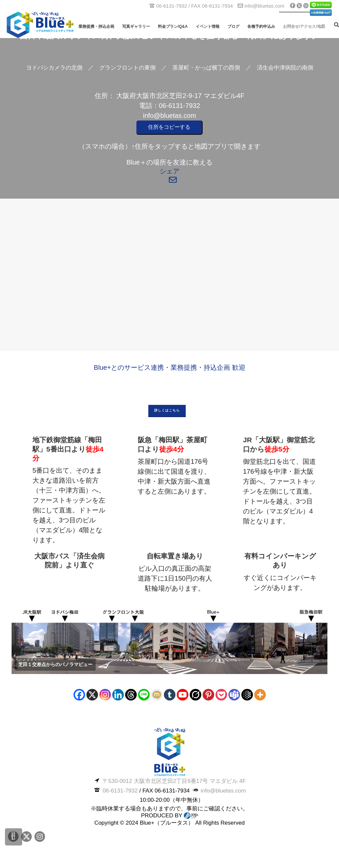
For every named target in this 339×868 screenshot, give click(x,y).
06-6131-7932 (180, 106)
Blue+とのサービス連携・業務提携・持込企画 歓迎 (169, 367)
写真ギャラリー (136, 26)
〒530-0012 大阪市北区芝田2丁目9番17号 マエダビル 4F (174, 781)
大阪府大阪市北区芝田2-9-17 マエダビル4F (180, 96)
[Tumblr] (170, 695)
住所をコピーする (169, 127)
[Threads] (131, 695)
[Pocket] (221, 695)
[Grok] (195, 695)
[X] (92, 695)
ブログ (233, 26)
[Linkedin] (118, 695)
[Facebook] (79, 695)
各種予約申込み (261, 26)
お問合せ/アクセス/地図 (304, 26)
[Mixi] (157, 695)
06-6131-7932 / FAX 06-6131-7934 (195, 6)
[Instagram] (105, 695)
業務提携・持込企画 (96, 26)
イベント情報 (208, 26)
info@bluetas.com (265, 6)
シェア (169, 171)
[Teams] (234, 695)
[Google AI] (247, 695)
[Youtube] (183, 695)
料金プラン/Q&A (173, 26)
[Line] (144, 695)
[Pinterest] (208, 695)
